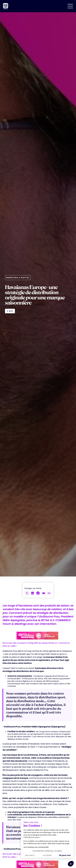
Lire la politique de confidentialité (36, 847)
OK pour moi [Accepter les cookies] (65, 855)
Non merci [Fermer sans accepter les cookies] (30, 855)
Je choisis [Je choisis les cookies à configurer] (47, 855)
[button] (70, 6)
